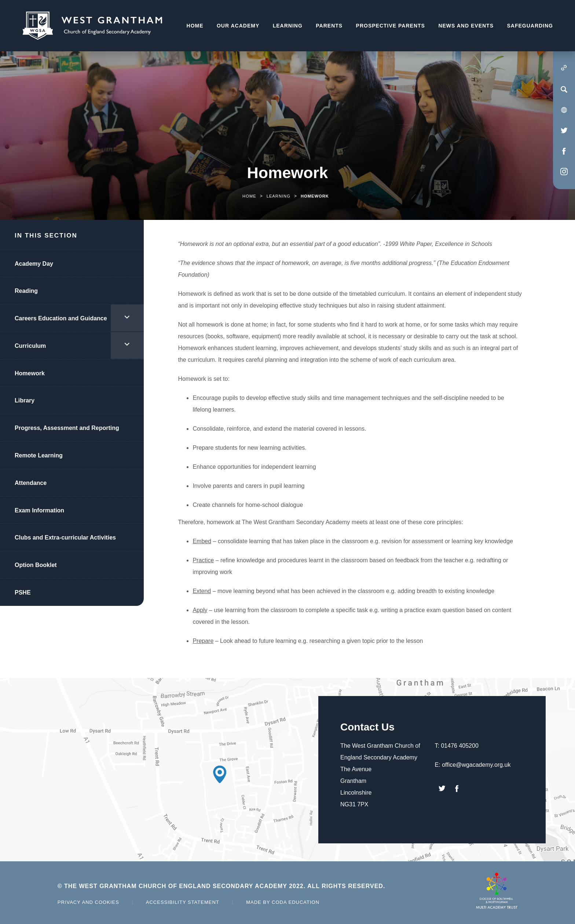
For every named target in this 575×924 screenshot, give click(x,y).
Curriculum (30, 346)
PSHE (23, 592)
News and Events (466, 26)
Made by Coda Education (283, 902)
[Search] (564, 89)
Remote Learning (39, 455)
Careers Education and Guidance (61, 318)
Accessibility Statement (183, 902)
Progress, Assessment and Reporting (67, 428)
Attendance (31, 483)
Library (25, 400)
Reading (26, 291)
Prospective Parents (391, 26)
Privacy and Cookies (88, 902)
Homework (30, 373)
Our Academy (238, 26)
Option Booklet (36, 565)
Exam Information (39, 510)
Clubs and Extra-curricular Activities (65, 538)
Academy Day (34, 264)
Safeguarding (530, 26)
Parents (329, 26)
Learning (288, 26)
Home (195, 26)
